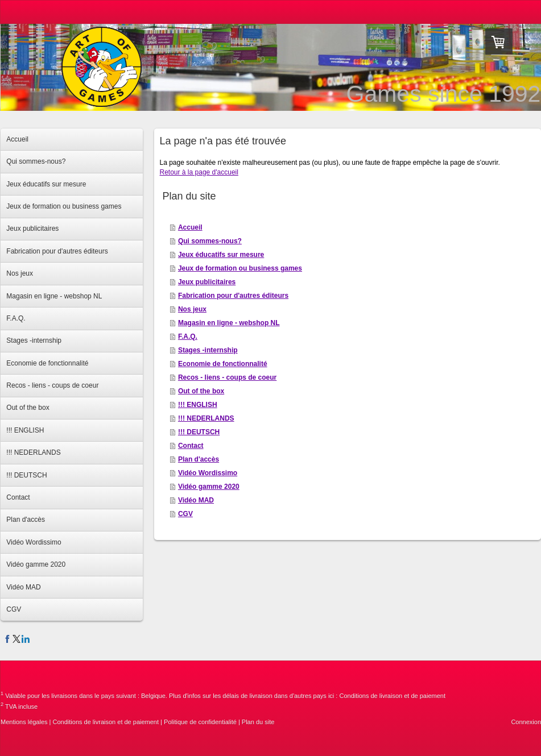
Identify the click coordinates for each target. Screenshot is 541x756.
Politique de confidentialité (200, 722)
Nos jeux (192, 309)
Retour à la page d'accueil (199, 172)
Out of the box (201, 391)
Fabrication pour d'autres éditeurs (233, 296)
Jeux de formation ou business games (240, 268)
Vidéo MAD (196, 500)
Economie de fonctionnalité (223, 364)
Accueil (190, 227)
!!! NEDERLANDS (206, 418)
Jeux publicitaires (207, 282)
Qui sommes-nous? (210, 241)
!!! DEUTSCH (199, 432)
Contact (191, 446)
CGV (185, 514)
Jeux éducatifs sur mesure (221, 255)
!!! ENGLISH (198, 405)
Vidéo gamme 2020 (209, 487)
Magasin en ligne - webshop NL (229, 323)
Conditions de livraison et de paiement (392, 696)
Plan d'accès (199, 459)
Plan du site (258, 722)
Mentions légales (24, 722)
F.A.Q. (188, 337)
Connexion (526, 722)
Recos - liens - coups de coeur (227, 377)
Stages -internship (208, 350)
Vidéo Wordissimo (208, 473)
